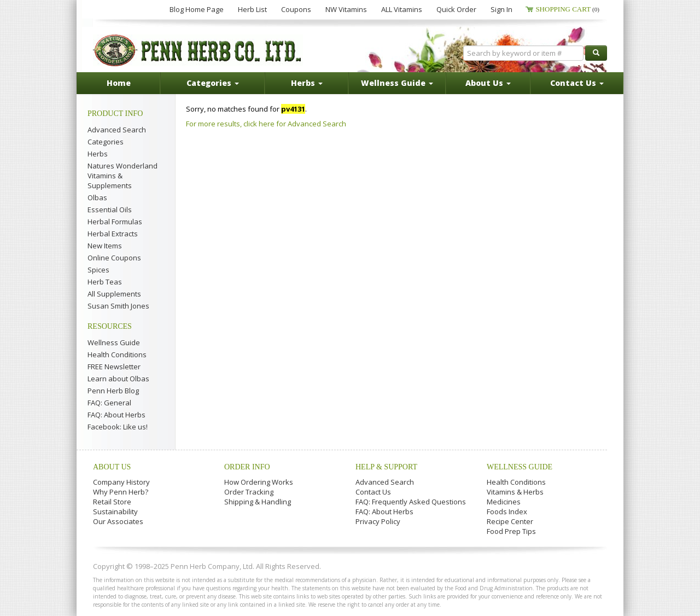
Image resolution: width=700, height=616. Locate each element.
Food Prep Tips (511, 531)
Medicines (504, 502)
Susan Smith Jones (118, 306)
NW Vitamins (346, 9)
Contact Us (373, 492)
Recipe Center (510, 521)
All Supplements (114, 294)
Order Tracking (249, 492)
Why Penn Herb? (121, 492)
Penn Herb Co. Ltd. (198, 50)
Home (119, 83)
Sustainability (115, 512)
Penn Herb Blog (113, 391)
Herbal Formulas (115, 222)
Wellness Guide (114, 342)
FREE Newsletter (114, 367)
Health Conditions (117, 355)
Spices (98, 270)
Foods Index (507, 512)
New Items (105, 246)
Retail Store (112, 502)
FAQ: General (109, 403)
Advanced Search (117, 130)
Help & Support (386, 467)
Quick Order (456, 9)
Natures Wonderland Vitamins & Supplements (122, 176)
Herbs (98, 154)
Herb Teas (105, 282)
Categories (106, 142)
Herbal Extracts (113, 234)
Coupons (296, 9)
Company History (121, 482)
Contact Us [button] (577, 83)
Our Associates (118, 521)
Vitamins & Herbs (515, 492)
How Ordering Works (259, 482)
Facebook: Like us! (118, 427)
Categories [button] (213, 83)
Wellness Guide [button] (397, 83)
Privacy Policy (378, 521)
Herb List (252, 9)
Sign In (501, 9)
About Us (112, 467)
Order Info (247, 467)
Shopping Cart (567, 9)
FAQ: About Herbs (116, 415)
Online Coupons (114, 258)
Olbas (97, 197)
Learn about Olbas (118, 379)
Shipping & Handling (258, 502)
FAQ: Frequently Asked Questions (411, 502)
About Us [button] (488, 83)
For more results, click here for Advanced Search (266, 124)
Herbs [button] (307, 83)
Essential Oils (110, 210)
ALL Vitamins (402, 9)
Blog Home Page (197, 9)
